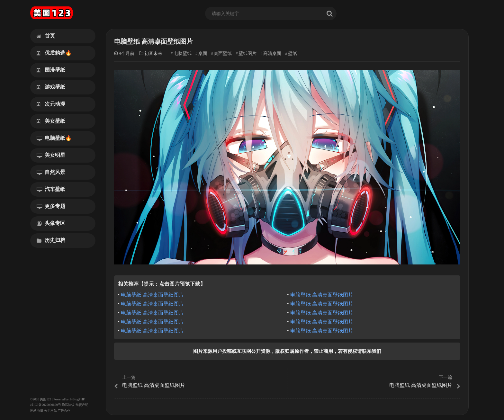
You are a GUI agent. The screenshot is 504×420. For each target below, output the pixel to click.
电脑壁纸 (183, 54)
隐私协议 (68, 405)
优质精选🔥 (54, 53)
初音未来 (153, 54)
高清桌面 (272, 54)
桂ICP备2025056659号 (46, 405)
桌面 (203, 54)
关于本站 (50, 411)
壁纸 (292, 54)
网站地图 (37, 411)
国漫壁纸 (51, 70)
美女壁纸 (51, 121)
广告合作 (64, 411)
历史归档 (51, 240)
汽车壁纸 (51, 189)
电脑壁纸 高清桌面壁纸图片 (152, 295)
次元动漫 (51, 104)
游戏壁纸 (51, 87)
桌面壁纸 (223, 54)
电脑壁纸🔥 (54, 138)
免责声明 (82, 405)
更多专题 (51, 206)
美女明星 (51, 155)
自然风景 (51, 172)
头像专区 (51, 223)
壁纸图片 (248, 54)
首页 (46, 36)
